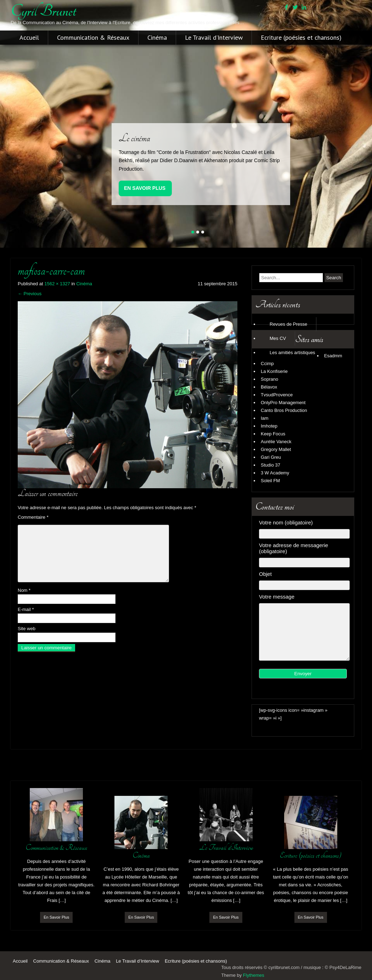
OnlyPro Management (283, 403)
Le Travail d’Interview (214, 38)
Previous (30, 294)
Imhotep (269, 426)
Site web (27, 629)
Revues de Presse (288, 324)
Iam (265, 418)
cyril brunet (43, 11)
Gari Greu (271, 457)
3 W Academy (275, 473)
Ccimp (267, 364)
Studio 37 (270, 465)
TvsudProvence (277, 395)
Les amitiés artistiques (292, 353)
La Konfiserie (274, 371)
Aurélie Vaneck (276, 442)
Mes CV (278, 338)
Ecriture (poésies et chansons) (301, 38)
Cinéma (157, 38)
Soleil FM (270, 481)
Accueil (29, 38)
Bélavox (269, 387)
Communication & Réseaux (93, 38)
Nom (24, 590)
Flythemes (254, 975)
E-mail (26, 609)
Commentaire (33, 517)
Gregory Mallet (276, 449)
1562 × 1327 (57, 284)
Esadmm (333, 356)
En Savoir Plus (145, 188)
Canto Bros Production (284, 410)
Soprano (269, 379)
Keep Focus (273, 434)
